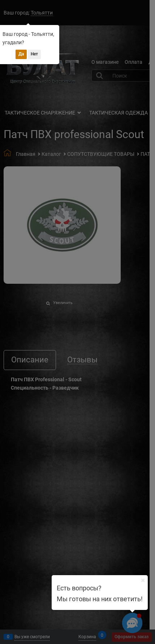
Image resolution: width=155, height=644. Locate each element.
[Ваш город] (143, 580)
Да (21, 54)
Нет (34, 54)
